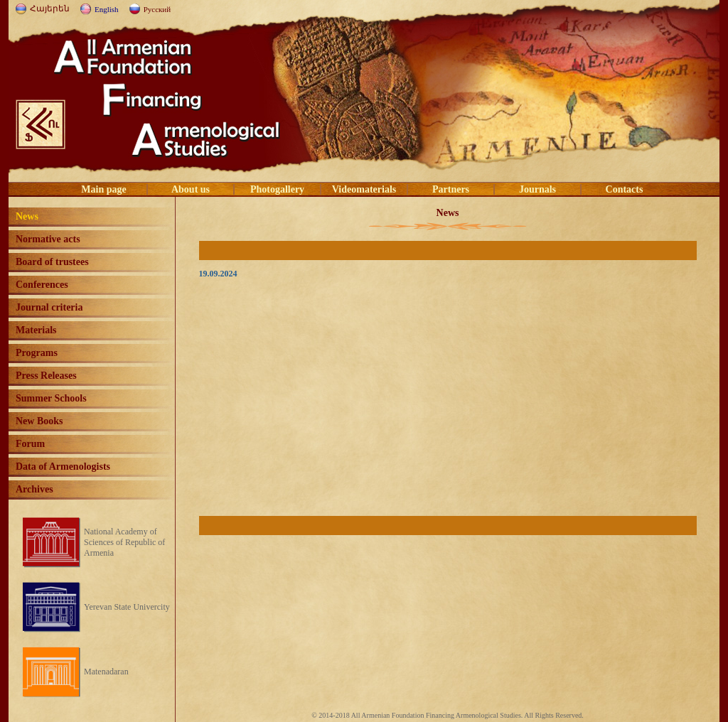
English (107, 9)
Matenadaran (106, 672)
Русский (157, 9)
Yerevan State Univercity (127, 607)
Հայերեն (50, 9)
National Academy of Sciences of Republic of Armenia (124, 542)
